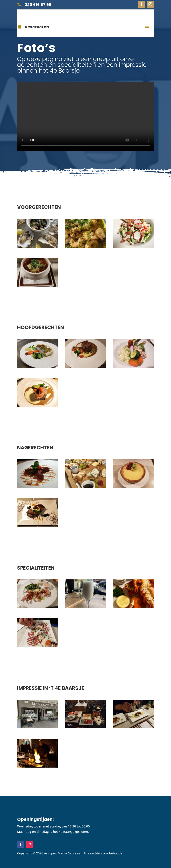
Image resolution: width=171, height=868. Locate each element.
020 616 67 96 (38, 5)
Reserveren (37, 27)
